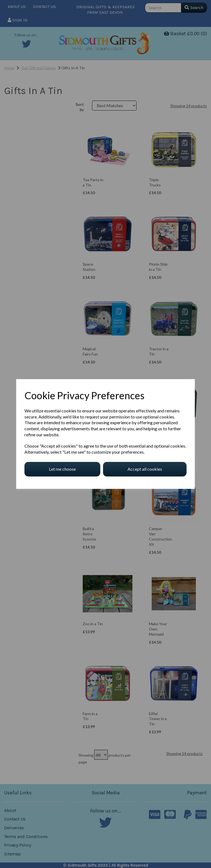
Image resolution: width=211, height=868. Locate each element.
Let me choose (62, 469)
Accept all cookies (145, 469)
